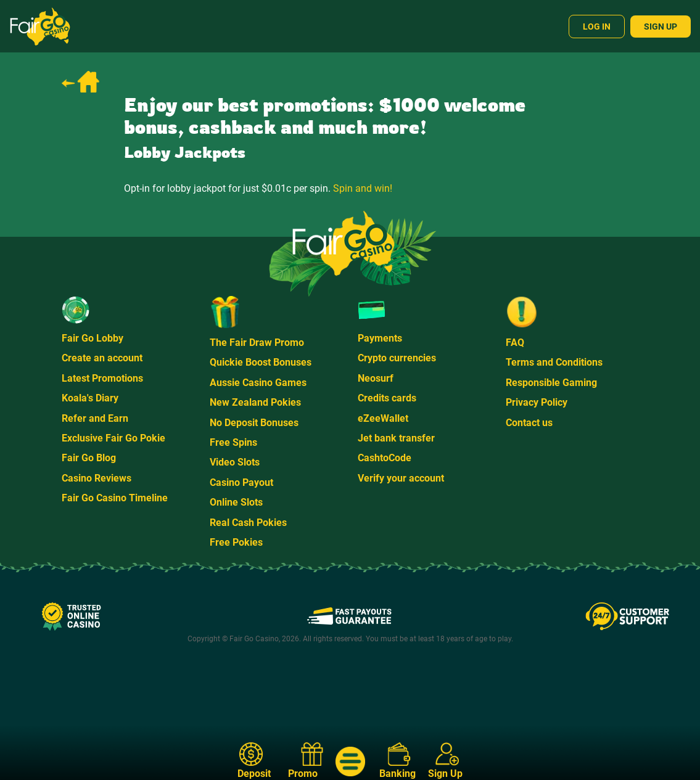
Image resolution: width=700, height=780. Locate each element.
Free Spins (233, 442)
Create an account (102, 358)
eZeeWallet (383, 418)
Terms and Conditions (554, 362)
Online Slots (236, 502)
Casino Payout (241, 482)
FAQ (515, 343)
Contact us (529, 423)
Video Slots (235, 462)
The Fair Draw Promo (257, 343)
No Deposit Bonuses (254, 423)
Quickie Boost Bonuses (261, 362)
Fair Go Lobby (93, 338)
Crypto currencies (397, 358)
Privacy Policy (537, 402)
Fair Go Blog (89, 458)
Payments (380, 338)
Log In (597, 27)
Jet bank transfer (396, 438)
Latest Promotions (102, 378)
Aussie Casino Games (258, 383)
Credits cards (387, 398)
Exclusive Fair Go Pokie (113, 438)
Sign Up (661, 27)
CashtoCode (385, 458)
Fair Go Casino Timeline (115, 498)
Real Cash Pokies (248, 523)
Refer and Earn (95, 418)
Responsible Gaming (551, 383)
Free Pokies (236, 542)
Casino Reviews (97, 478)
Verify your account (401, 478)
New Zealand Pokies (255, 402)
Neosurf (376, 378)
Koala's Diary (90, 398)
